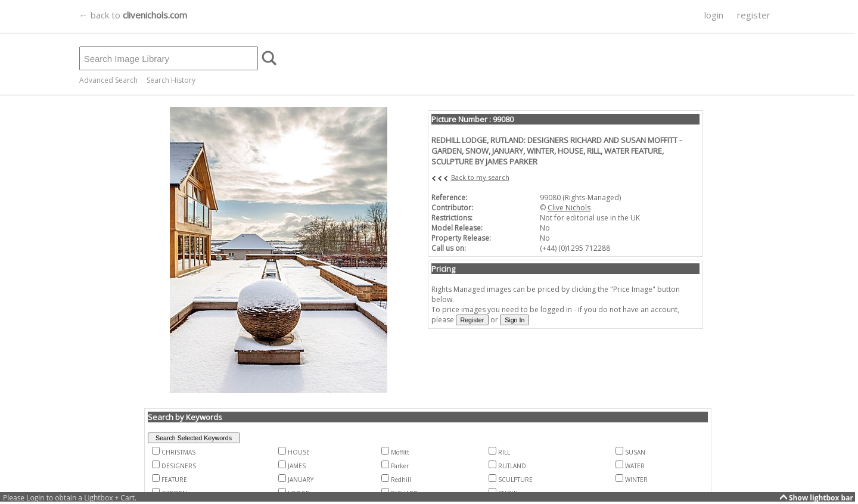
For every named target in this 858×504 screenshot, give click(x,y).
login (714, 15)
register (754, 15)
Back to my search (480, 177)
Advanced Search (108, 80)
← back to (133, 15)
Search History (171, 80)
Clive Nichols (569, 208)
